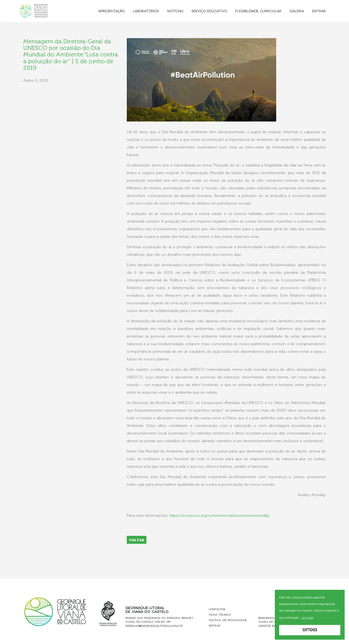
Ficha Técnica (220, 614)
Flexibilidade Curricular (258, 11)
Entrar (319, 11)
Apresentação (111, 11)
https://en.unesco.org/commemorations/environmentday (219, 516)
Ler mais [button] (307, 618)
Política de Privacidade (228, 620)
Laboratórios (146, 11)
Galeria (297, 11)
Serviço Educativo (209, 11)
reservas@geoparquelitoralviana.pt (154, 626)
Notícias (175, 11)
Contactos (217, 609)
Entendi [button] (310, 630)
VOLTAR (137, 540)
